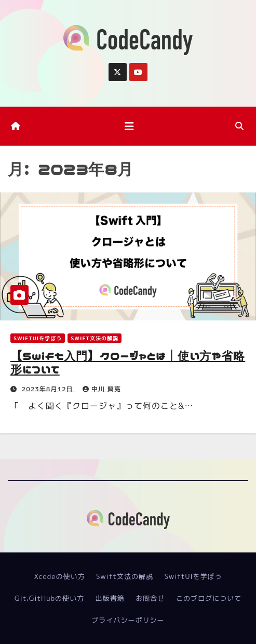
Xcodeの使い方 (59, 576)
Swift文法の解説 (95, 338)
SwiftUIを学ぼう (38, 338)
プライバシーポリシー (128, 620)
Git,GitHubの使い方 (49, 598)
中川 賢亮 (102, 389)
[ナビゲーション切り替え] (129, 126)
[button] (240, 126)
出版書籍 (110, 598)
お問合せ (150, 598)
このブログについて (209, 598)
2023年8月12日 (49, 389)
